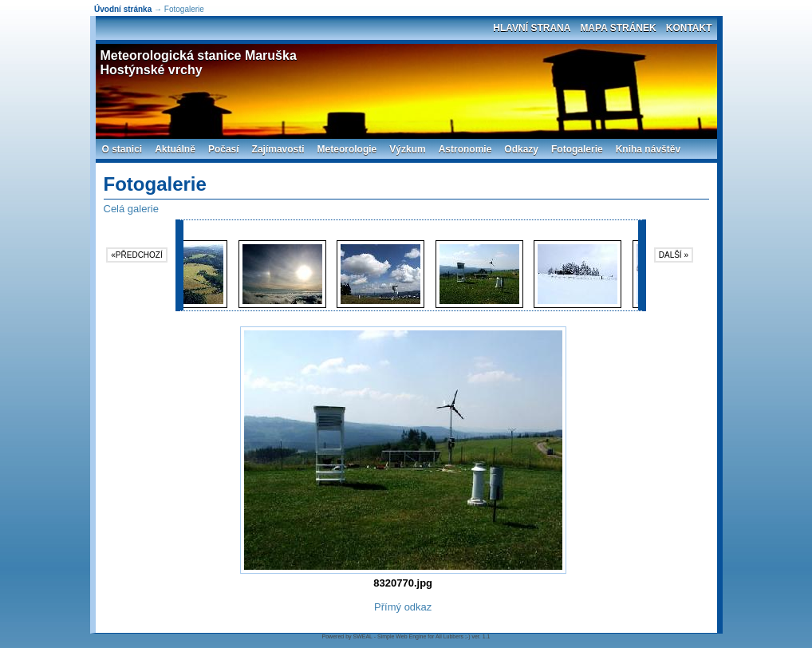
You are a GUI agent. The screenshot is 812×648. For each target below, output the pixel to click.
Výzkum (407, 149)
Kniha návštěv (648, 149)
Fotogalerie (577, 149)
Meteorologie (347, 149)
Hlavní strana (532, 28)
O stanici (122, 149)
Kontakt (689, 28)
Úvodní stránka (123, 9)
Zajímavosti (278, 149)
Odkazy (521, 149)
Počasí (224, 149)
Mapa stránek (618, 28)
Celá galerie (131, 209)
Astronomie (465, 149)
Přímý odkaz (403, 607)
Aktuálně (175, 149)
